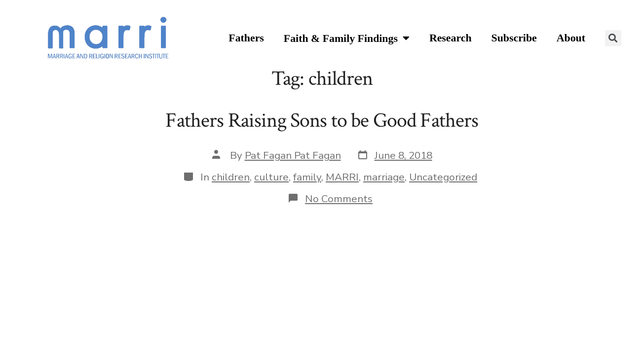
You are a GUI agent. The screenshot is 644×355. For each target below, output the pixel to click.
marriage (384, 177)
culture (271, 177)
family (307, 177)
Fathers (246, 38)
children (231, 177)
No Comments (339, 199)
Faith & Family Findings (347, 39)
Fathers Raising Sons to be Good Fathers (322, 121)
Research (451, 38)
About (571, 38)
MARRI (342, 177)
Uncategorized (443, 177)
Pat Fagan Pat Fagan (293, 155)
